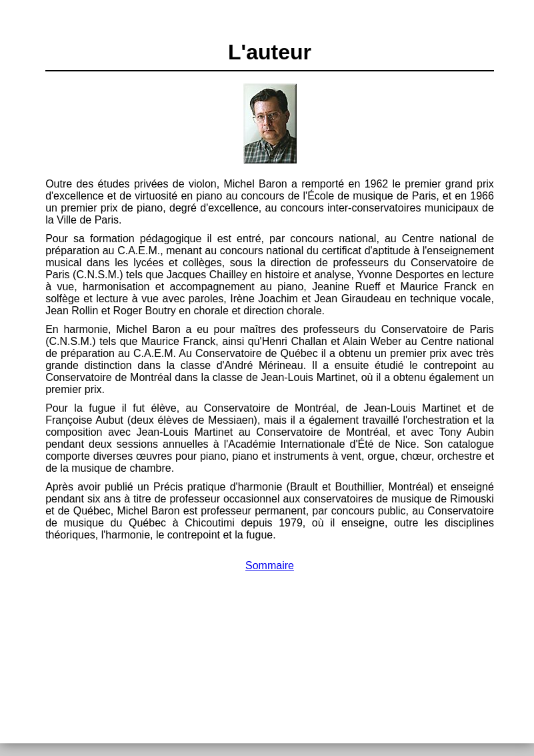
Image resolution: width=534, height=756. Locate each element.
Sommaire (270, 565)
